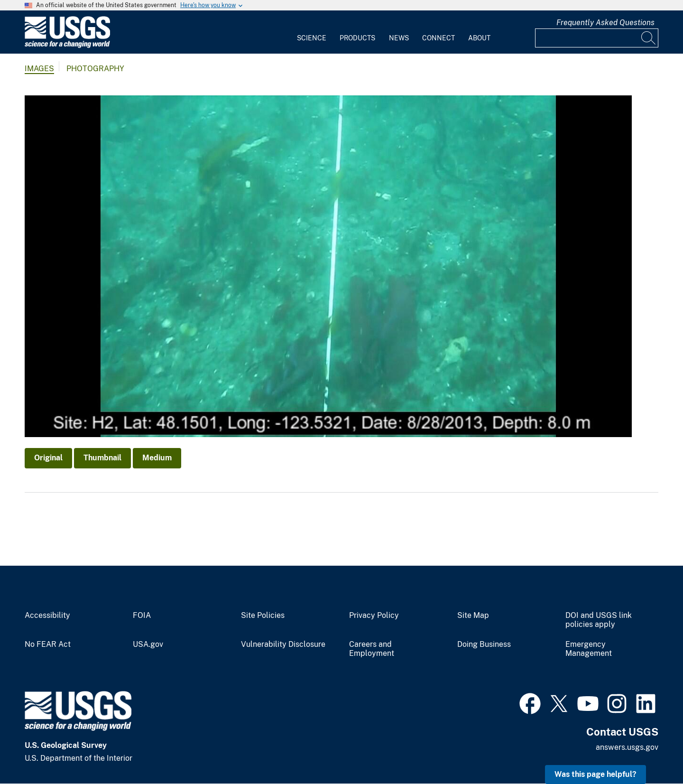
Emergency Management (589, 649)
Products (357, 38)
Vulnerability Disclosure (283, 644)
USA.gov (148, 644)
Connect (438, 38)
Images (39, 69)
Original (48, 458)
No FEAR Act (48, 644)
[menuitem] (312, 32)
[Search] (649, 38)
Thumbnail (102, 458)
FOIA (142, 616)
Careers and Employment (372, 649)
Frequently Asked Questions (605, 23)
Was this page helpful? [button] (595, 774)
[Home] (67, 46)
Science (312, 38)
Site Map (473, 616)
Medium (157, 458)
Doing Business (484, 644)
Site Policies (263, 616)
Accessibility (47, 616)
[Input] (597, 38)
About (479, 38)
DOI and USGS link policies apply (599, 620)
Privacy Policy (374, 616)
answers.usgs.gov (627, 747)
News (399, 38)
